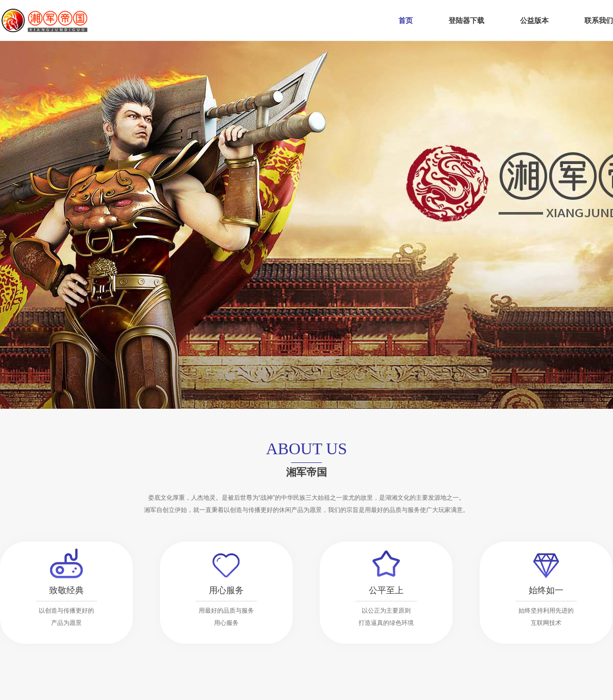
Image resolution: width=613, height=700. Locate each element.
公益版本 (534, 20)
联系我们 (599, 20)
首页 (406, 20)
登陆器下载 (466, 20)
